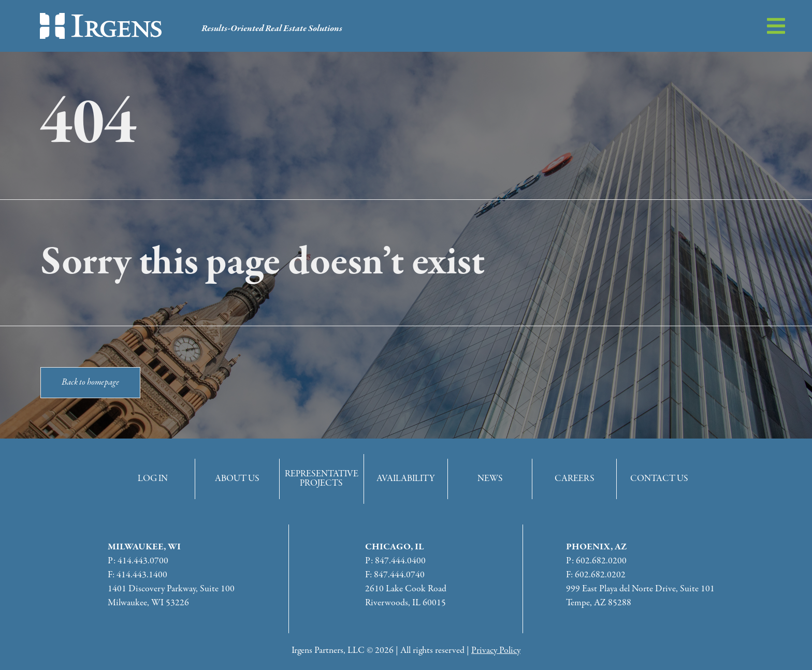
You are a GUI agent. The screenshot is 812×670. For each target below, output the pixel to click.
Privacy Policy (496, 651)
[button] (776, 26)
